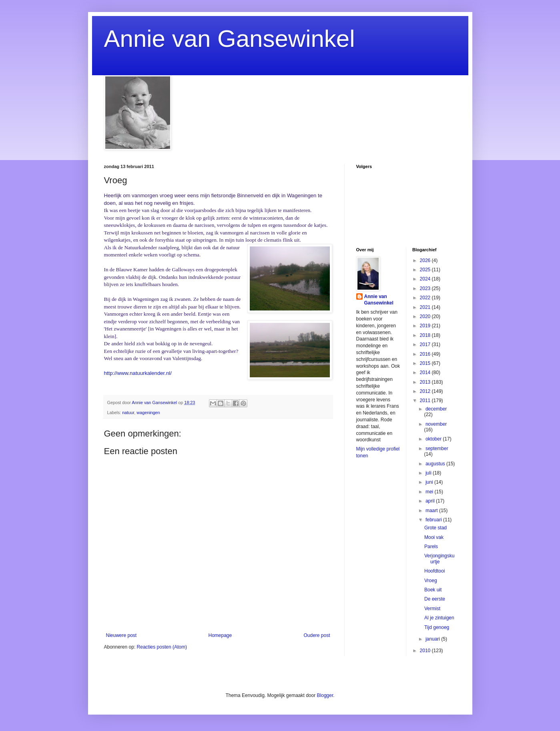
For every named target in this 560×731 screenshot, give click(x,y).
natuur (128, 413)
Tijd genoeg (437, 627)
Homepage (220, 635)
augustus (436, 464)
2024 (426, 279)
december (436, 409)
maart (432, 511)
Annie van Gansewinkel (230, 39)
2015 (426, 363)
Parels (431, 547)
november (436, 424)
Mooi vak (434, 537)
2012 (426, 391)
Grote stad (436, 528)
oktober (434, 439)
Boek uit (433, 590)
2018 (426, 335)
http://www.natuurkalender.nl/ (138, 373)
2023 (426, 288)
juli (429, 473)
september (437, 449)
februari (434, 520)
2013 (426, 382)
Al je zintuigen (439, 618)
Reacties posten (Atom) (162, 647)
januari (433, 639)
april (431, 501)
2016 (426, 354)
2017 (426, 344)
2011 (426, 401)
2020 (426, 316)
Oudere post (317, 635)
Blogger (325, 695)
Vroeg (431, 581)
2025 (426, 270)
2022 (426, 298)
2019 (426, 326)
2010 (426, 651)
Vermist (432, 609)
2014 (426, 373)
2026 (426, 260)
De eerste (435, 599)
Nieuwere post (121, 635)
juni (430, 482)
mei (430, 492)
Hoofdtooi (435, 571)
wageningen (148, 413)
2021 (426, 307)
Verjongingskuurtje (439, 559)
